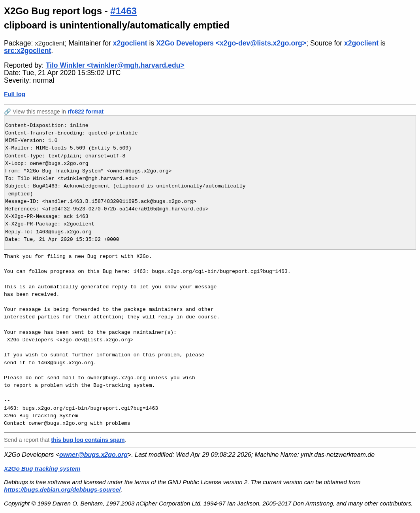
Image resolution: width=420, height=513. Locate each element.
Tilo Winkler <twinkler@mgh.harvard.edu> (115, 65)
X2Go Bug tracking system (42, 469)
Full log (15, 94)
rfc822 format (86, 112)
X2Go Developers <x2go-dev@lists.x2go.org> (231, 43)
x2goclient (50, 43)
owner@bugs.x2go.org (93, 455)
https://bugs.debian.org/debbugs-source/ (62, 489)
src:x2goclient (27, 51)
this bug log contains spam (88, 440)
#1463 (123, 11)
